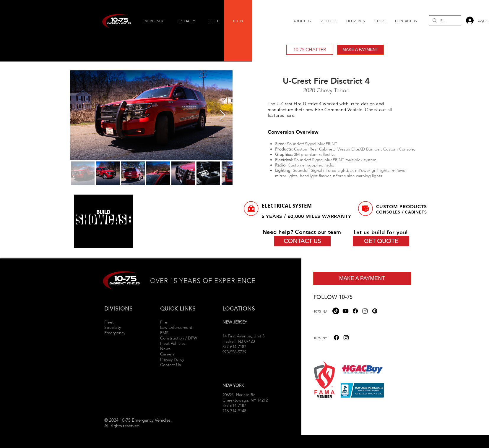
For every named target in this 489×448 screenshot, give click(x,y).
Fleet (109, 322)
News (165, 349)
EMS (164, 333)
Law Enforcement (176, 327)
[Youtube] (346, 311)
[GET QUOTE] (381, 241)
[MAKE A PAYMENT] (360, 50)
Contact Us (170, 365)
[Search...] (444, 21)
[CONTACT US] (302, 241)
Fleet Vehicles (173, 343)
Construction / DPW (179, 338)
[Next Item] (222, 115)
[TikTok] (336, 311)
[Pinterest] (375, 311)
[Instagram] (365, 311)
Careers (167, 354)
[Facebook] (355, 311)
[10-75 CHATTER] (310, 50)
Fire (164, 322)
